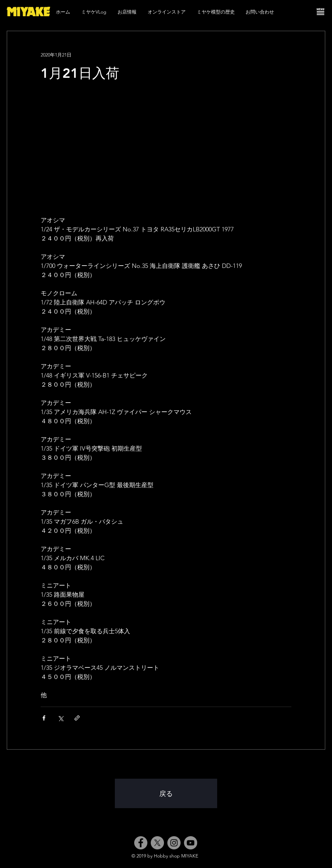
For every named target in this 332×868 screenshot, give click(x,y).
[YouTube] (191, 843)
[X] (157, 843)
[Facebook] (141, 843)
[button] (320, 12)
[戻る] (166, 793)
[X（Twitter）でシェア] (60, 718)
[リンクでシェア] (77, 718)
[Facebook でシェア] (44, 718)
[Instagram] (174, 843)
